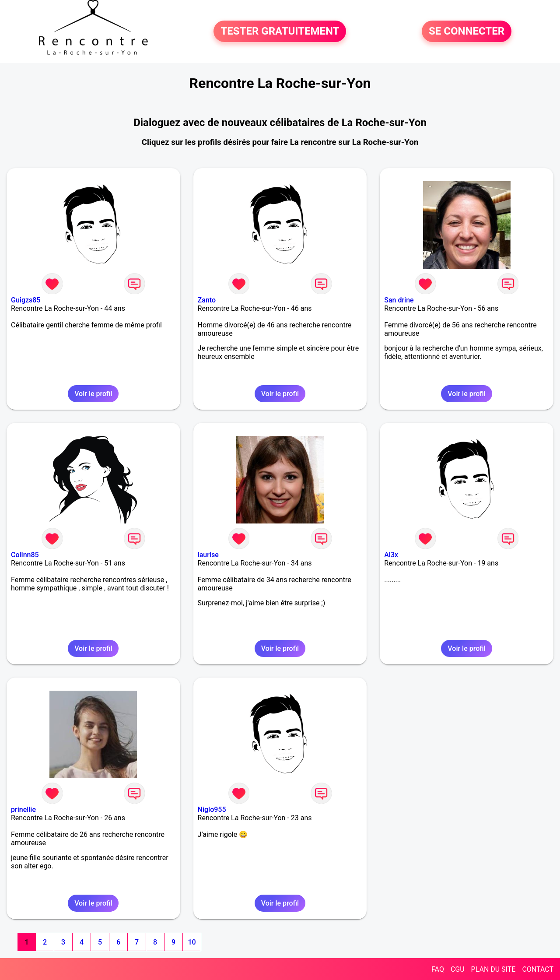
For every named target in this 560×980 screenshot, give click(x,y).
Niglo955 (212, 810)
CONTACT (538, 969)
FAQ (438, 969)
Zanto (207, 300)
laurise (208, 555)
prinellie (23, 810)
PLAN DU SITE (493, 969)
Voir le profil (93, 394)
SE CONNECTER (467, 32)
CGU (458, 969)
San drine (399, 300)
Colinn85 (25, 555)
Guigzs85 (26, 300)
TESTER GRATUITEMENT (280, 32)
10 (192, 942)
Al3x (391, 555)
